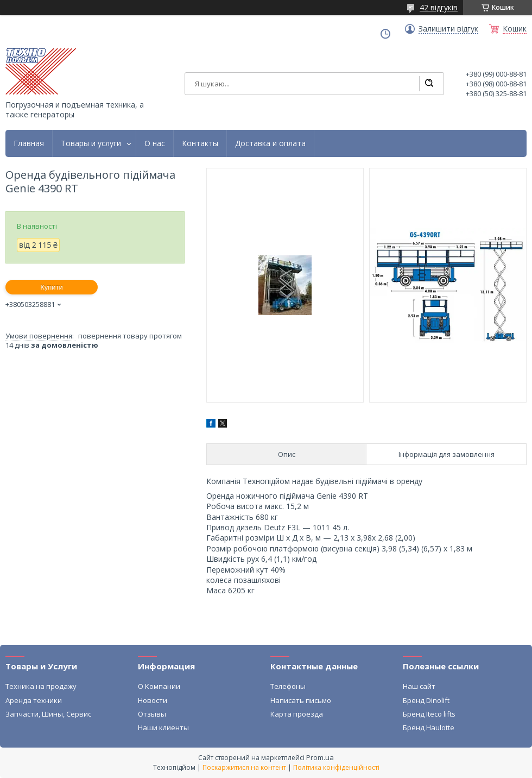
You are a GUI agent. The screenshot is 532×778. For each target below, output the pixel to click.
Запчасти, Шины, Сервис (48, 714)
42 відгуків (439, 7)
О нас (155, 143)
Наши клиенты (163, 727)
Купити (52, 287)
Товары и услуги (91, 143)
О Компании (159, 686)
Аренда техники (34, 700)
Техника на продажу (41, 686)
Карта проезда (297, 714)
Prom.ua (320, 757)
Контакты (200, 143)
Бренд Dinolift (426, 700)
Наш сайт (419, 686)
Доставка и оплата (270, 143)
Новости (153, 700)
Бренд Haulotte (429, 727)
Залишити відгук (448, 29)
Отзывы (152, 714)
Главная (29, 143)
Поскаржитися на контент (244, 767)
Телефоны (288, 686)
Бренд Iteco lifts (429, 714)
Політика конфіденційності (336, 767)
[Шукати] (429, 84)
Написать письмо (301, 700)
